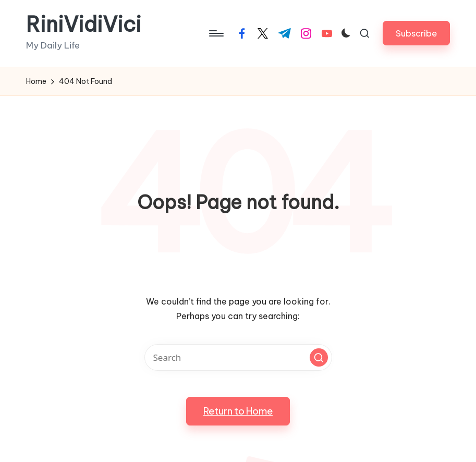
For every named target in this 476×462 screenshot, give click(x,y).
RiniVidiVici (84, 25)
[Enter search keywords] (238, 357)
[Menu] (216, 33)
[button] (416, 33)
